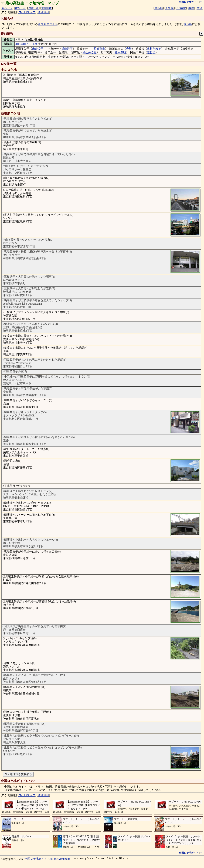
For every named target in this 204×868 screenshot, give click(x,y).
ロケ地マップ (27, 12)
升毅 (129, 49)
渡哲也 (151, 52)
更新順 (159, 8)
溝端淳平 (67, 49)
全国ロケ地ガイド (36, 859)
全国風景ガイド (48, 24)
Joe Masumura (62, 859)
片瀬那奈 (99, 49)
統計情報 (43, 12)
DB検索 (181, 8)
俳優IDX (33, 8)
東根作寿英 (154, 49)
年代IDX (7, 8)
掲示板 (188, 24)
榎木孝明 (120, 52)
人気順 (169, 8)
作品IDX (20, 8)
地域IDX (47, 8)
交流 (199, 8)
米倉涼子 (38, 49)
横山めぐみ (90, 52)
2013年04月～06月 (26, 44)
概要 (191, 8)
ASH (50, 859)
